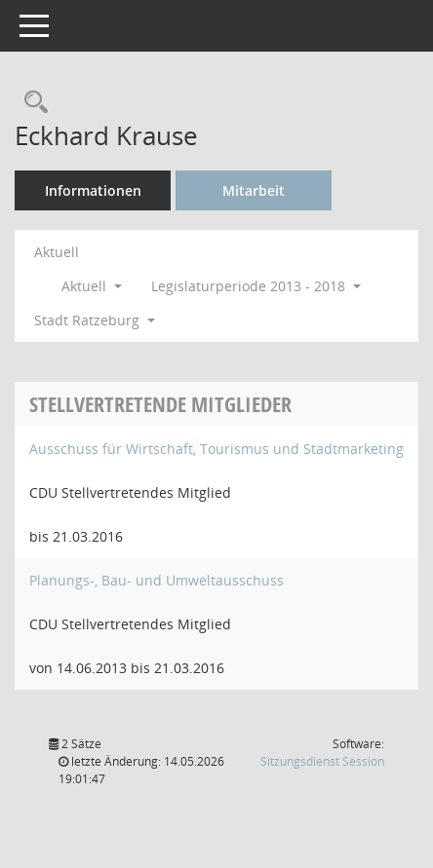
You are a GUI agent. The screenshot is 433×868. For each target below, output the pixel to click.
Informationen (93, 190)
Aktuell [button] (92, 286)
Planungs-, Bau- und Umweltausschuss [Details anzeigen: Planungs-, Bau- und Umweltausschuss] (157, 580)
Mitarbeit (254, 190)
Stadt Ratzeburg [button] (95, 320)
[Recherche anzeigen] (31, 103)
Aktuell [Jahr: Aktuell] (57, 252)
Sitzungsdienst (322, 761)
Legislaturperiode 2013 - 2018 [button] (256, 286)
